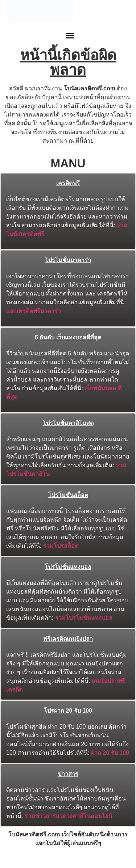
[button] (70, 36)
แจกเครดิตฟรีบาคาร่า (34, 311)
